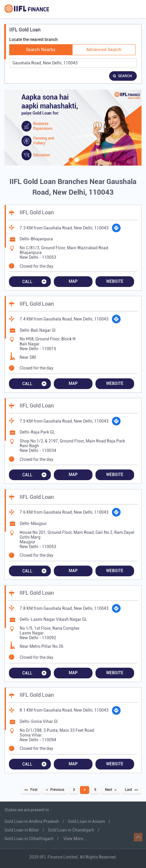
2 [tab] (76, 164)
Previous (57, 790)
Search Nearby (41, 50)
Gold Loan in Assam (86, 821)
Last (128, 790)
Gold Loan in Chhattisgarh (29, 839)
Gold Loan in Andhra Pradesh (32, 821)
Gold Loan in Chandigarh (71, 830)
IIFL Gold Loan (37, 212)
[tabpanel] (73, 128)
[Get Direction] (116, 228)
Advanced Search (104, 50)
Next (109, 790)
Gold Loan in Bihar (22, 830)
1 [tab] (70, 164)
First (34, 790)
